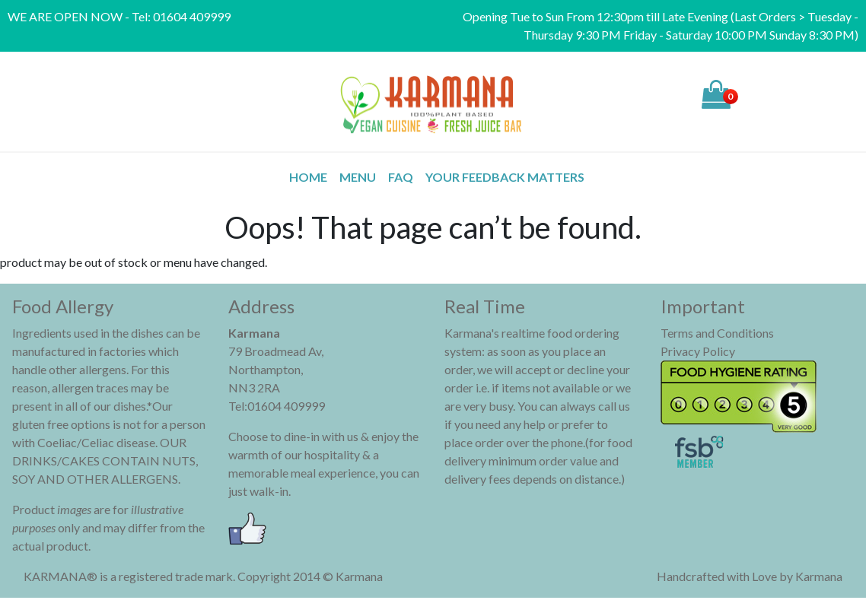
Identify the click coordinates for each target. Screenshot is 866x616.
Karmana (819, 576)
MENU (358, 177)
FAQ (401, 177)
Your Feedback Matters (505, 177)
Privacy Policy (698, 351)
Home (308, 177)
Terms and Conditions (717, 333)
